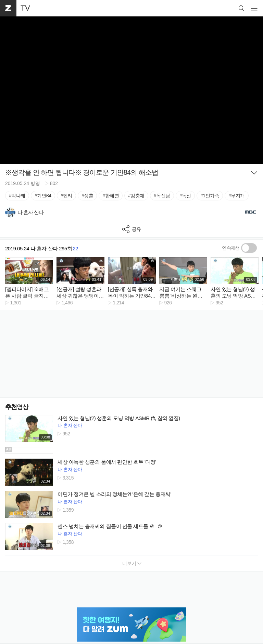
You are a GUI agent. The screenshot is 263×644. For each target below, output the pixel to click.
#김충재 (136, 196)
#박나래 (17, 196)
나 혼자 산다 (70, 425)
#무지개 (237, 196)
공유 (132, 229)
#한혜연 (111, 196)
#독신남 (162, 196)
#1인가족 (210, 196)
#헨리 (66, 196)
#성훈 (87, 196)
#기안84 (43, 196)
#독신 (185, 196)
